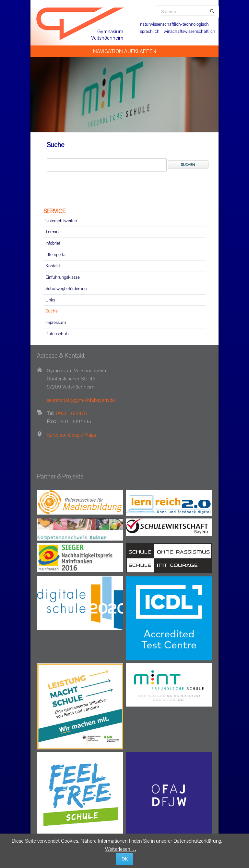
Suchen (212, 12)
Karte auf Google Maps (71, 435)
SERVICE (54, 211)
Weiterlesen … (121, 849)
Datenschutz (57, 334)
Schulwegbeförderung (66, 288)
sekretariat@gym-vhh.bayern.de (81, 400)
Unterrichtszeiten (61, 221)
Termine (53, 232)
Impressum (56, 322)
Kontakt (53, 266)
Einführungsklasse (63, 277)
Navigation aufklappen (125, 51)
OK (125, 859)
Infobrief (53, 243)
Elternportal (56, 254)
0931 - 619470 (71, 413)
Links (50, 300)
